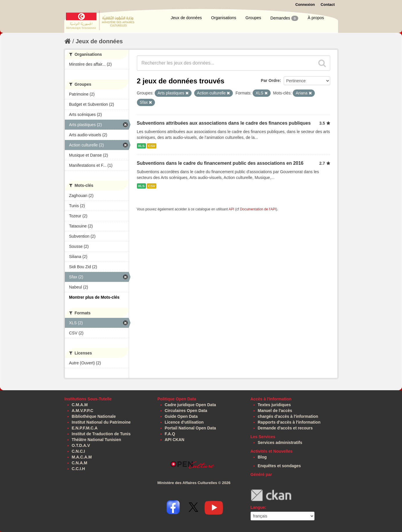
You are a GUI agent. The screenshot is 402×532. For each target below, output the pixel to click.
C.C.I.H (78, 469)
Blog (262, 457)
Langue (258, 507)
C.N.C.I (78, 451)
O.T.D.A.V (81, 445)
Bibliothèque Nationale (94, 416)
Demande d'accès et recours (285, 428)
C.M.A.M (80, 405)
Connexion (305, 5)
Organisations (224, 18)
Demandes (284, 18)
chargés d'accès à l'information (288, 416)
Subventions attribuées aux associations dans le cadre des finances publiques (224, 123)
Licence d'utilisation (184, 422)
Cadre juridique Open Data (191, 405)
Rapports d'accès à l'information (289, 422)
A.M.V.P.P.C (83, 411)
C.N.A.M (80, 463)
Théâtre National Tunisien (97, 440)
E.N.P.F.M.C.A (85, 428)
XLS (141, 146)
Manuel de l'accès (275, 411)
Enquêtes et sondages (279, 466)
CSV (151, 146)
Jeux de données (186, 18)
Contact (328, 5)
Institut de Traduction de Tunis (101, 434)
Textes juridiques (274, 405)
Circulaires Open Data (186, 411)
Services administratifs (280, 443)
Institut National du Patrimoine (101, 422)
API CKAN (175, 440)
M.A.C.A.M (82, 457)
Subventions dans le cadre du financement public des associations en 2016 (220, 163)
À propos (316, 18)
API (231, 209)
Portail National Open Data (191, 428)
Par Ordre (270, 80)
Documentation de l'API (258, 209)
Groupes (253, 18)
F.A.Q (170, 434)
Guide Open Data (181, 416)
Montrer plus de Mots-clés (94, 297)
